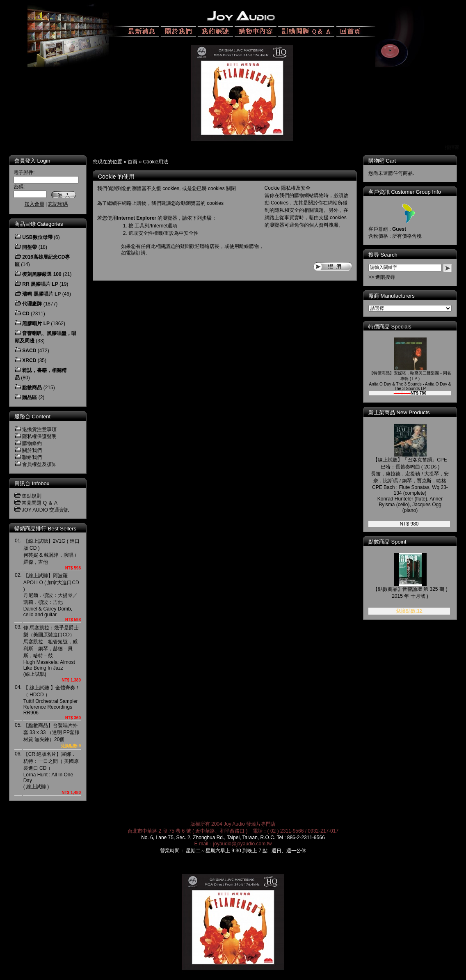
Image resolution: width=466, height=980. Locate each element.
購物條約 (32, 443)
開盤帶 (30, 247)
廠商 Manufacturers (392, 296)
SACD (29, 351)
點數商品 (32, 388)
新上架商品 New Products (399, 412)
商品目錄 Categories (39, 224)
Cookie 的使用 (116, 177)
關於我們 (32, 450)
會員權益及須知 (39, 464)
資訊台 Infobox (32, 483)
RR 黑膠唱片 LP (40, 284)
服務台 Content (32, 417)
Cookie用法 (156, 162)
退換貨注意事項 (39, 429)
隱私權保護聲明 (39, 436)
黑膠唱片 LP (36, 324)
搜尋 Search (383, 255)
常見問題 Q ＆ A (40, 503)
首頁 (132, 162)
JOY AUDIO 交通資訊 (45, 510)
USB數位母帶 (37, 237)
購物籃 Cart (382, 161)
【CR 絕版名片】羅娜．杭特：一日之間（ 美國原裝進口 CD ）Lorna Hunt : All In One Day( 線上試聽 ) (51, 770)
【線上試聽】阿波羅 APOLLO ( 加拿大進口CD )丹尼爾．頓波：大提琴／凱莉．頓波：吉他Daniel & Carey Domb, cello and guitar (51, 595)
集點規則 (32, 496)
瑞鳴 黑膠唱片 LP (41, 294)
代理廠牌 (32, 304)
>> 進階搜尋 (382, 277)
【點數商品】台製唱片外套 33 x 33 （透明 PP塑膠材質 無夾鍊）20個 (51, 732)
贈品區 (30, 397)
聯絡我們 (32, 457)
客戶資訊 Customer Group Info (405, 192)
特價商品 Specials (390, 327)
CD (26, 314)
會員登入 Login (32, 161)
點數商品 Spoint (387, 542)
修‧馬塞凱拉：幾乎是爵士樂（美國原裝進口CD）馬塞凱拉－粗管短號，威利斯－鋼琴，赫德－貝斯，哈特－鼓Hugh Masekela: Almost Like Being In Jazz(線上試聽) (51, 651)
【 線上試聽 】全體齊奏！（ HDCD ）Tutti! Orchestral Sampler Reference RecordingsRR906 (52, 700)
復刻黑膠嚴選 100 (42, 274)
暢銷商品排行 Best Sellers (45, 529)
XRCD (29, 360)
